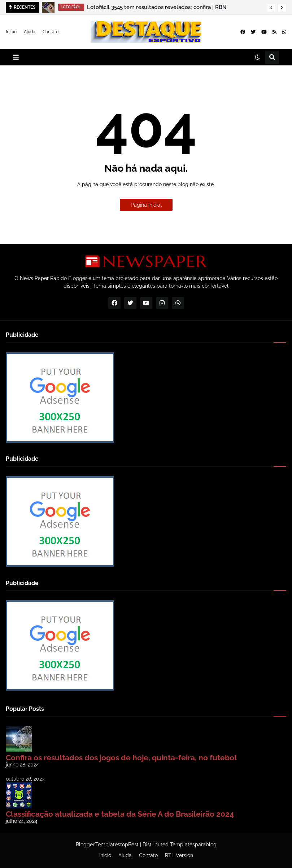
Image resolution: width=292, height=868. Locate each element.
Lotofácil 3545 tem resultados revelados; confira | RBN (157, 7)
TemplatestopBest (117, 845)
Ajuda (30, 32)
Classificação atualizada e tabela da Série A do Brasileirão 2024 (120, 814)
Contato (51, 32)
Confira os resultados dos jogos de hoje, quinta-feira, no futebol (121, 758)
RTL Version (179, 855)
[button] (271, 8)
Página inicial (146, 205)
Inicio (11, 32)
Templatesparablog (193, 845)
